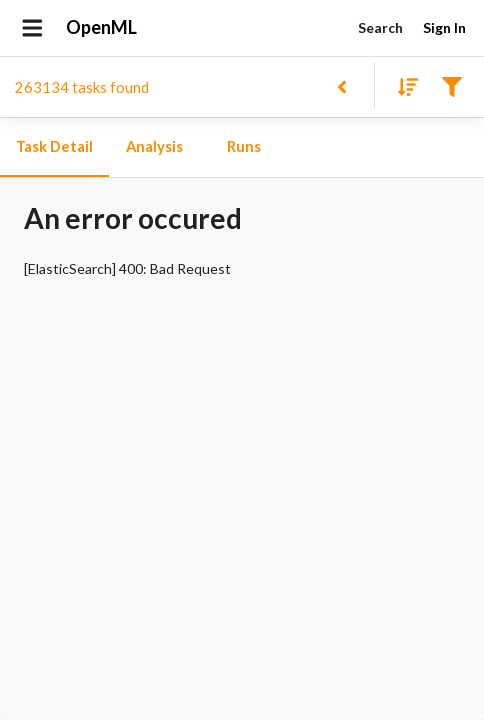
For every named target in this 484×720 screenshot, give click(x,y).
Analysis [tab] (154, 147)
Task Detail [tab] (54, 147)
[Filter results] (451, 85)
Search (380, 28)
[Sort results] (402, 85)
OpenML (102, 28)
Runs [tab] (244, 147)
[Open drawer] (32, 28)
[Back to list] (341, 85)
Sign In (444, 28)
